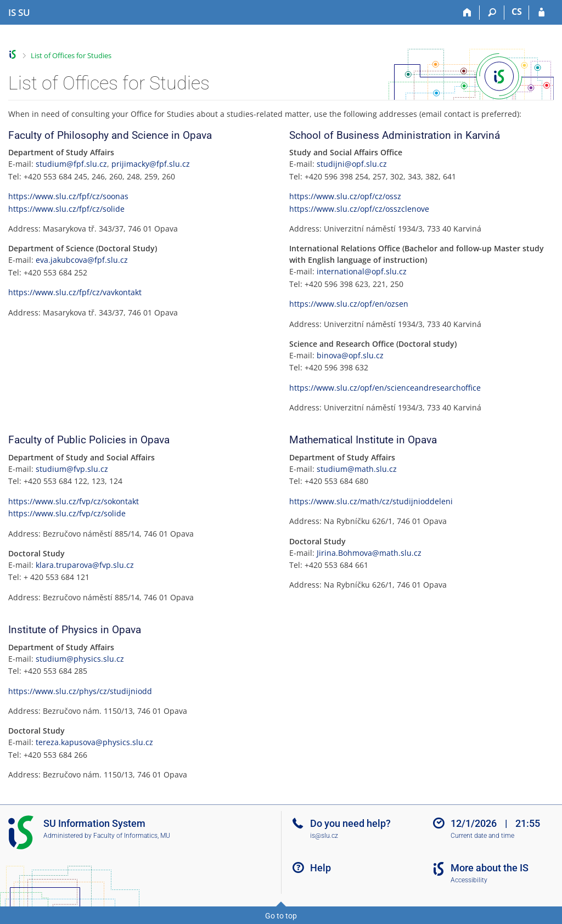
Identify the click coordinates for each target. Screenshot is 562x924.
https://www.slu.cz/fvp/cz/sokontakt (74, 501)
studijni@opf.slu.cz (352, 164)
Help (321, 868)
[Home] (467, 13)
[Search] (492, 13)
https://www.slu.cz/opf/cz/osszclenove (359, 209)
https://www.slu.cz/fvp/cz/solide (67, 513)
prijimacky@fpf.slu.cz (151, 164)
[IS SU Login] (541, 13)
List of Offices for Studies (71, 55)
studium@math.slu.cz (357, 469)
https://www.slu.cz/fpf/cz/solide (66, 209)
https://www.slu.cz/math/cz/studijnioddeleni (371, 501)
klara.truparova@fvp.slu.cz (85, 565)
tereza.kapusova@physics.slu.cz (94, 742)
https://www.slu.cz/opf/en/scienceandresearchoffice (385, 388)
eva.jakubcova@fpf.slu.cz (82, 260)
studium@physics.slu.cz (80, 659)
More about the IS (490, 868)
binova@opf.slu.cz (350, 355)
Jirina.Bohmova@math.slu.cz (369, 553)
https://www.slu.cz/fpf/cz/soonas (68, 196)
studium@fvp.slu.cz (72, 469)
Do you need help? (350, 823)
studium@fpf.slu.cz (71, 164)
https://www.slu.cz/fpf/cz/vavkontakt (75, 292)
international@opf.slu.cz (362, 271)
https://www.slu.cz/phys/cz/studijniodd (80, 691)
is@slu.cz (324, 836)
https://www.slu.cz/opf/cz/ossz (345, 196)
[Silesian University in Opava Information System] (19, 13)
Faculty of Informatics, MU (132, 836)
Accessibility (469, 880)
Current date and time (482, 836)
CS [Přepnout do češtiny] (517, 12)
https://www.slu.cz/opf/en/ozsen (349, 304)
